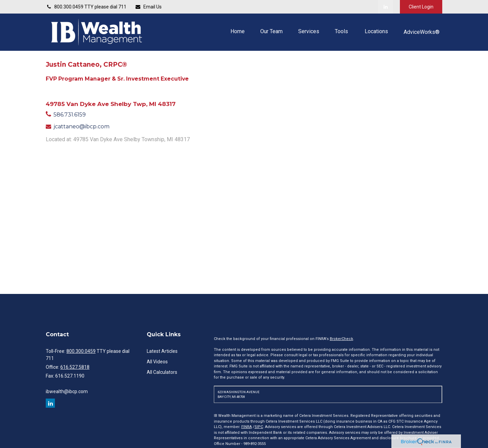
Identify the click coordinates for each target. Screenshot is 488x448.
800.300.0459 (81, 351)
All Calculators (162, 372)
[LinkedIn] (385, 7)
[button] (238, 31)
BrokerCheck (341, 339)
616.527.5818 (75, 367)
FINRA (247, 427)
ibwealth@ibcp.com (67, 391)
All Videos (157, 362)
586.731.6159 (70, 115)
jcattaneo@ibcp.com (82, 126)
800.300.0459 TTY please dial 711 (86, 7)
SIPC (259, 427)
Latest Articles (162, 351)
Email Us (148, 7)
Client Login (421, 7)
